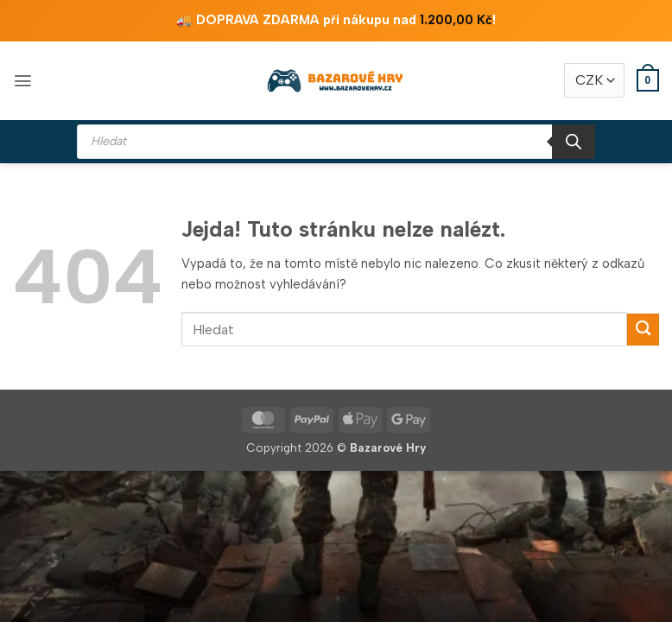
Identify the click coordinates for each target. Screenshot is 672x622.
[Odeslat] (643, 330)
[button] (23, 81)
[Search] (574, 142)
